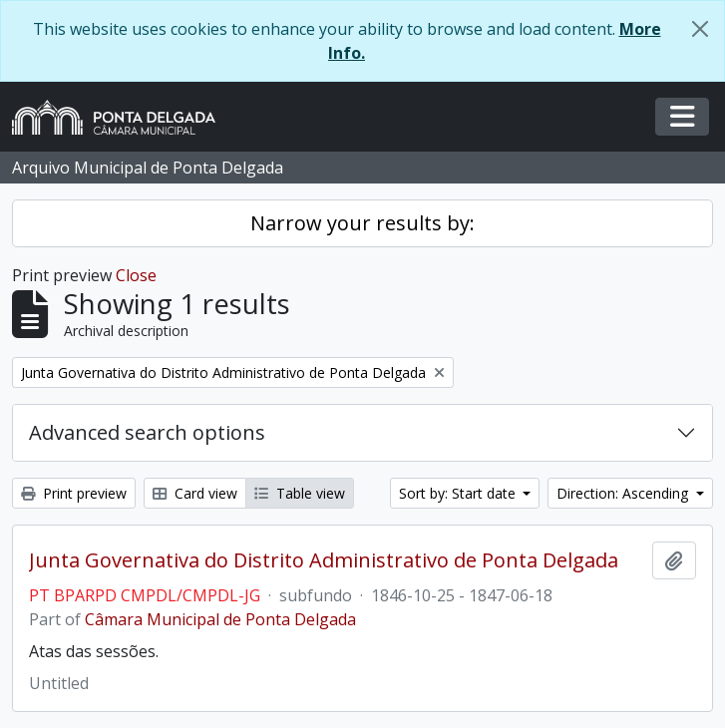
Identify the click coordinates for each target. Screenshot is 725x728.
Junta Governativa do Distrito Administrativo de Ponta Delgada (324, 560)
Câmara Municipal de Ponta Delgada (220, 619)
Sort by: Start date (459, 493)
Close (136, 275)
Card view (195, 493)
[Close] (700, 29)
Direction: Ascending (624, 493)
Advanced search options (147, 432)
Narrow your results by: (362, 223)
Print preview (74, 493)
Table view (300, 493)
